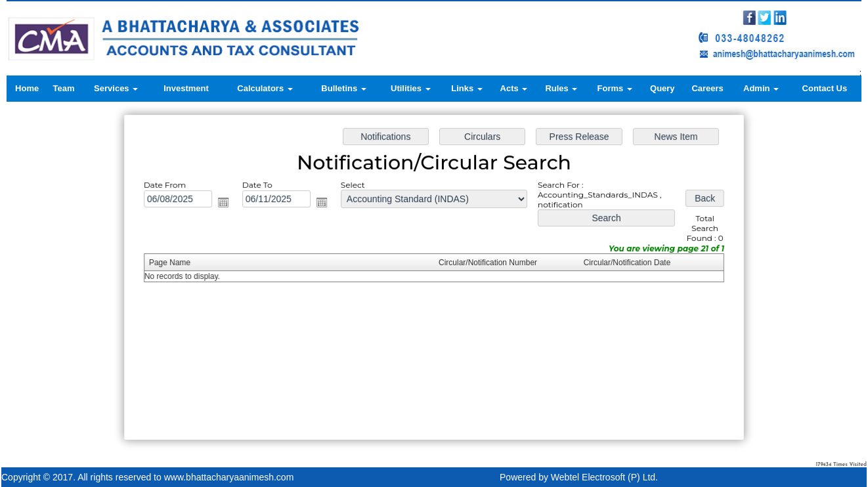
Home (27, 88)
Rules (561, 88)
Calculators (265, 88)
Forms (615, 88)
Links (467, 88)
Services (116, 88)
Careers (707, 88)
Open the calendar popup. (226, 203)
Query (662, 88)
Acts (514, 88)
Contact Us (825, 88)
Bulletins (344, 88)
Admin (761, 88)
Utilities (411, 88)
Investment (186, 88)
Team (64, 88)
